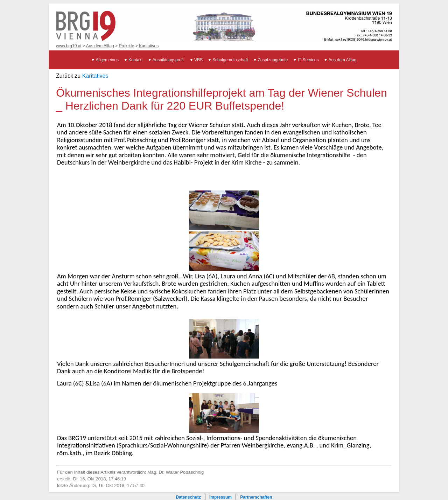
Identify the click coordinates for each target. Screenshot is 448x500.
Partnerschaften (256, 497)
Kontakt (136, 60)
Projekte (126, 46)
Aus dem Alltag (100, 46)
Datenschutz (188, 497)
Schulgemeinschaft (230, 60)
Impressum (220, 497)
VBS (198, 60)
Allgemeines (107, 60)
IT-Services (308, 60)
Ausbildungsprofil (169, 60)
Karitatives (149, 46)
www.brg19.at (69, 46)
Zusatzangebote (273, 60)
